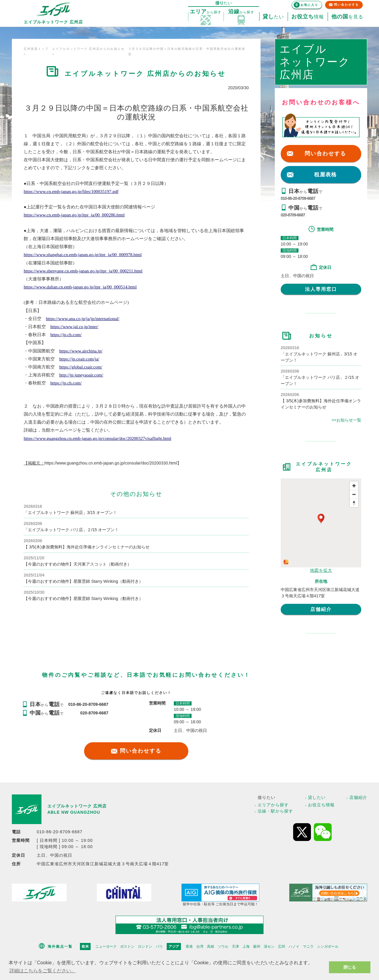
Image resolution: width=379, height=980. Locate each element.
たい (273, 17)
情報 (308, 17)
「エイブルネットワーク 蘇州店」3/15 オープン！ (70, 513)
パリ (159, 947)
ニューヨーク (106, 947)
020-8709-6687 (293, 215)
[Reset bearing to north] (354, 503)
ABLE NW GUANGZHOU (74, 812)
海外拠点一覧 (60, 947)
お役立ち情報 (321, 805)
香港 (189, 947)
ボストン (127, 947)
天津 (235, 947)
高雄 (211, 947)
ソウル (223, 947)
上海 (246, 947)
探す (206, 12)
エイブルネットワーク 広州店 (77, 806)
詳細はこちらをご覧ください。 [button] (43, 971)
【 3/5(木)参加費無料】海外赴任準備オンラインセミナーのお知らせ (87, 547)
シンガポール (328, 947)
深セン (269, 947)
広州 (282, 947)
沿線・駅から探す (275, 811)
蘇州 (257, 947)
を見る (347, 17)
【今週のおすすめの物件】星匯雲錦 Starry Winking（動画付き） (83, 581)
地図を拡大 (321, 570)
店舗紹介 (321, 609)
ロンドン (145, 947)
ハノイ (294, 947)
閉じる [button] (350, 967)
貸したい (317, 797)
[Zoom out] (354, 494)
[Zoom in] (354, 486)
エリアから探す (273, 805)
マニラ (308, 947)
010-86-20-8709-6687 (298, 198)
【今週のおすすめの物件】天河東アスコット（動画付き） (78, 564)
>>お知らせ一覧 (346, 420)
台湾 (200, 947)
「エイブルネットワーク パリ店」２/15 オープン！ (71, 530)
